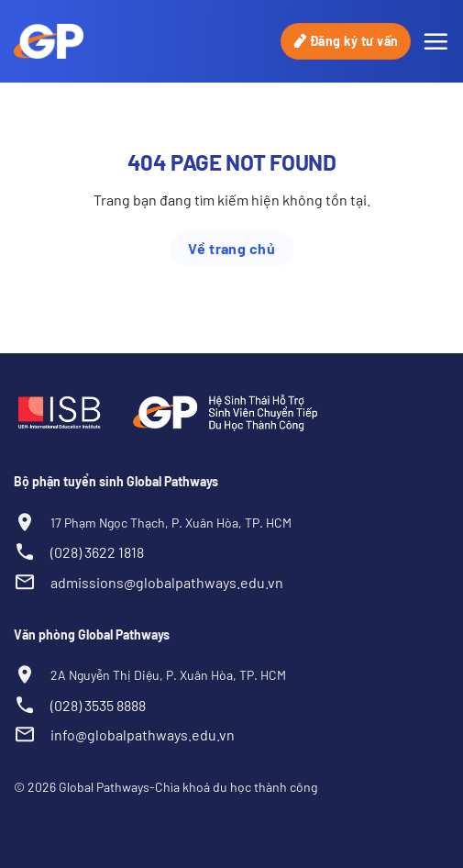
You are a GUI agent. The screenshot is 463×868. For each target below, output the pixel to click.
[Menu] (435, 41)
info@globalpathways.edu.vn (143, 734)
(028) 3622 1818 (97, 552)
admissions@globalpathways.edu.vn (167, 582)
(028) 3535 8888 (98, 705)
